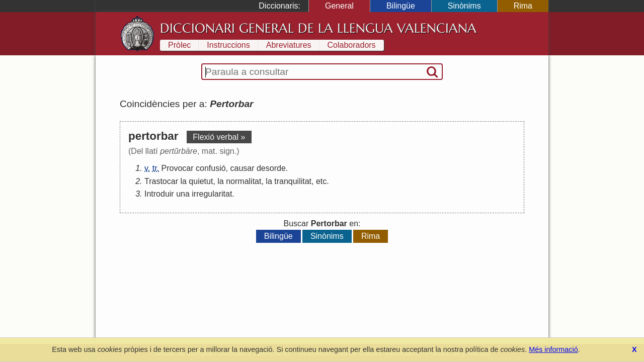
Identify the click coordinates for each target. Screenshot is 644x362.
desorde (271, 168)
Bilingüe (401, 6)
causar (242, 168)
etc (321, 181)
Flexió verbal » (219, 137)
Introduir (159, 194)
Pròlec (179, 45)
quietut (201, 181)
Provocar (178, 168)
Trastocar (161, 181)
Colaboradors (352, 45)
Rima (523, 6)
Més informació (553, 349)
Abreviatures (289, 45)
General (339, 6)
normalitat (244, 181)
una (183, 194)
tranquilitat (293, 181)
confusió (211, 168)
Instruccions (228, 45)
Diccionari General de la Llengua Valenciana (318, 28)
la (183, 181)
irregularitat (212, 194)
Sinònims (464, 6)
